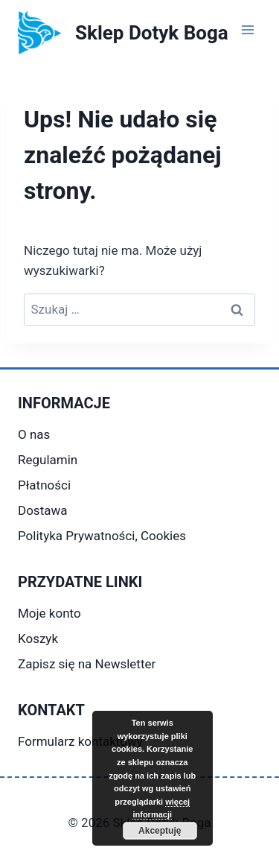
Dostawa (42, 510)
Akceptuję (160, 831)
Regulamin (48, 460)
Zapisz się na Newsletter (87, 664)
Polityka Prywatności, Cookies (102, 536)
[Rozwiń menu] (247, 29)
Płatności (44, 485)
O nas (34, 434)
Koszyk (38, 639)
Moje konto (49, 613)
